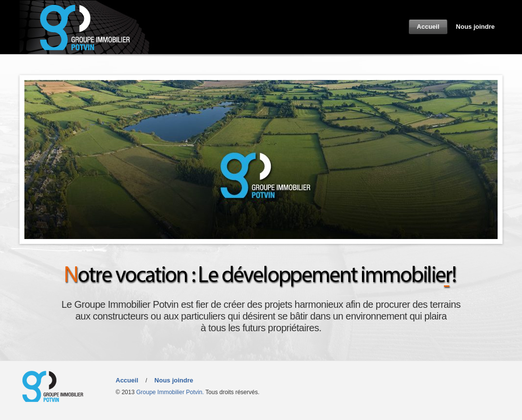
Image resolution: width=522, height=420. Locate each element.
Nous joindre (475, 27)
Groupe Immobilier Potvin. (170, 392)
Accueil (428, 27)
